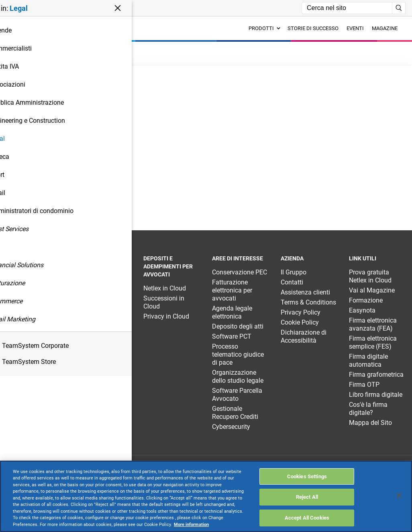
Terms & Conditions (308, 302)
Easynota (362, 310)
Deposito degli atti (238, 326)
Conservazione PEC (240, 272)
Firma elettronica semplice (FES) (373, 342)
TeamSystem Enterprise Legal (29, 284)
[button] (55, 8)
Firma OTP (364, 385)
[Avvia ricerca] (399, 8)
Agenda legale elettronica (232, 312)
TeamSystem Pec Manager (100, 302)
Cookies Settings (307, 476)
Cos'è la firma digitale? (368, 409)
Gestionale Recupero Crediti (235, 413)
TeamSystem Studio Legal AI (97, 284)
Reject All (307, 497)
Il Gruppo (294, 272)
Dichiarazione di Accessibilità (304, 336)
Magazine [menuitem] (385, 28)
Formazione (366, 300)
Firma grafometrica (376, 375)
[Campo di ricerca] (347, 8)
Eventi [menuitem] (355, 28)
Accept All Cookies (307, 518)
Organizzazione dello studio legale (238, 377)
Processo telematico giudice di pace (238, 354)
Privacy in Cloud (166, 316)
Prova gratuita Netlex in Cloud (370, 276)
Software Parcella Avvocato (237, 395)
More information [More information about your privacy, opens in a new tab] (191, 525)
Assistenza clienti (305, 292)
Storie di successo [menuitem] (313, 28)
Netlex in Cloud (165, 288)
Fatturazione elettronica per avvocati (232, 290)
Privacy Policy (301, 312)
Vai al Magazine (372, 290)
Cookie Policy (300, 322)
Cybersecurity (231, 427)
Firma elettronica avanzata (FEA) (373, 324)
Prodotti (264, 28)
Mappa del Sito (370, 423)
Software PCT (232, 336)
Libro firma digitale (376, 395)
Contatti (292, 282)
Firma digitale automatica (368, 360)
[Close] (399, 495)
